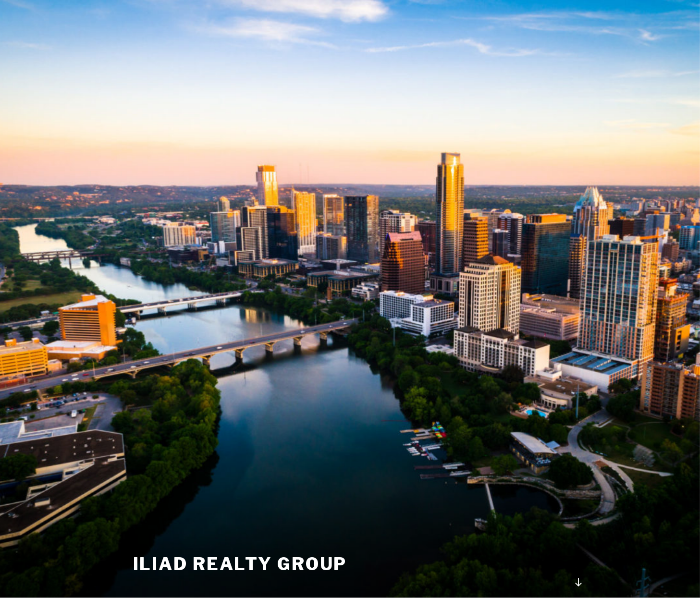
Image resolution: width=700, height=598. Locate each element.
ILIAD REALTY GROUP (240, 564)
